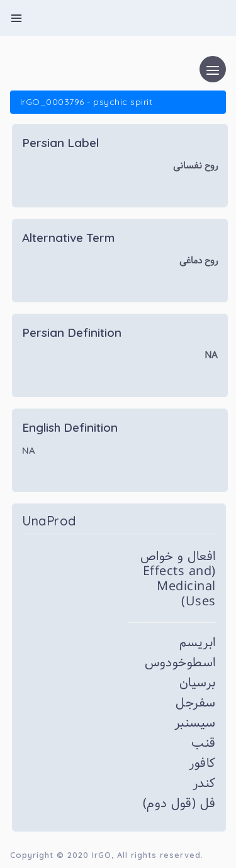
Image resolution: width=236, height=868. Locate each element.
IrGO (102, 855)
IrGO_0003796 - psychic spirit (86, 102)
